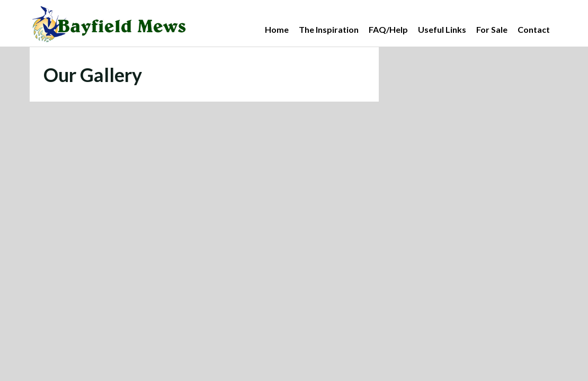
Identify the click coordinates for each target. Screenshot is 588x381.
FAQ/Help (388, 29)
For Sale (492, 29)
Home (277, 29)
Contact (534, 29)
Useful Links (442, 29)
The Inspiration (329, 29)
